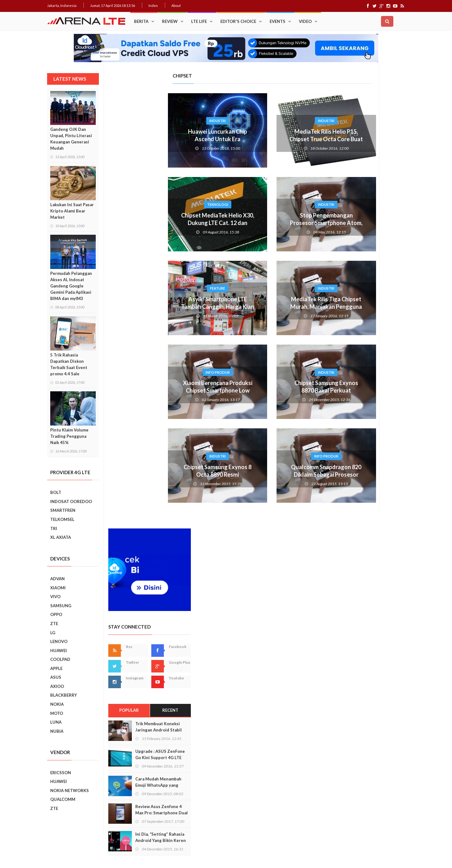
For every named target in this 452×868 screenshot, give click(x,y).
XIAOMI (58, 588)
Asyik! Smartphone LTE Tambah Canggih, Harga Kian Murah (156, 307)
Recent (385, 257)
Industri (156, 121)
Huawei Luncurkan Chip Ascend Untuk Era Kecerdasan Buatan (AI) (156, 139)
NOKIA (57, 704)
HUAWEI (59, 651)
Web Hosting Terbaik (182, 852)
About (176, 5)
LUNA (56, 722)
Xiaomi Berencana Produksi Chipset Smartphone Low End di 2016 (156, 390)
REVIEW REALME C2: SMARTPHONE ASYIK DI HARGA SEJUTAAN (375, 568)
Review (170, 21)
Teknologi (156, 204)
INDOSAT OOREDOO (71, 501)
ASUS (56, 677)
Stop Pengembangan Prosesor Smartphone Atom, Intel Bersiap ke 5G (265, 223)
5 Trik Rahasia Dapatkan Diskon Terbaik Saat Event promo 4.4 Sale (69, 364)
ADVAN (57, 579)
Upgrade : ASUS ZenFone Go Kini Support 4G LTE (374, 301)
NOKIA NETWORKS (70, 790)
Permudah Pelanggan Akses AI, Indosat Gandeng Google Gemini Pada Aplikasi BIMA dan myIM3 (71, 286)
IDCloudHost (213, 852)
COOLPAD (60, 659)
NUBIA (57, 731)
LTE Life (199, 21)
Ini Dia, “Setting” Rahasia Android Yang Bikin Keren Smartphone (375, 387)
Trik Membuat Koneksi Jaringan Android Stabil (373, 273)
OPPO (56, 614)
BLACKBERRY (64, 695)
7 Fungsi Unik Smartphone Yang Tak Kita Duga (377, 622)
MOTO (57, 713)
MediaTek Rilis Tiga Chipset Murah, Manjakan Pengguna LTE (265, 307)
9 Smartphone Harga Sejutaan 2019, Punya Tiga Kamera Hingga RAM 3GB (377, 711)
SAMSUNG (61, 606)
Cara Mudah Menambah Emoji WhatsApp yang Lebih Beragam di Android (375, 332)
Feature (156, 288)
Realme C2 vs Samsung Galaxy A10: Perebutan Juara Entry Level (374, 540)
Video (305, 21)
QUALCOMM (63, 799)
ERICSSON (61, 773)
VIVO (55, 597)
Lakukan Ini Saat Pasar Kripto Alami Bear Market (72, 211)
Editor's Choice (238, 21)
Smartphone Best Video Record (364, 461)
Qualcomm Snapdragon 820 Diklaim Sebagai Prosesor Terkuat (265, 474)
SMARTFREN (63, 510)
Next (401, 466)
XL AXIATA (61, 537)
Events (277, 21)
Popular (343, 257)
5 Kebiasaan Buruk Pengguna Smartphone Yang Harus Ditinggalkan (376, 683)
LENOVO (59, 641)
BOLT (56, 492)
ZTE (54, 624)
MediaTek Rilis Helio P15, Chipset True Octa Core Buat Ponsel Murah (265, 139)
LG (53, 633)
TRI (54, 528)
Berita (141, 21)
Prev (327, 466)
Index (153, 5)
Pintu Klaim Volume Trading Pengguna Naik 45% (69, 436)
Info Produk (156, 372)
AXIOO (57, 686)
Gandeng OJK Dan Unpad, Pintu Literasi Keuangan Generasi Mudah (71, 139)
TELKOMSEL (62, 519)
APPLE (56, 668)
